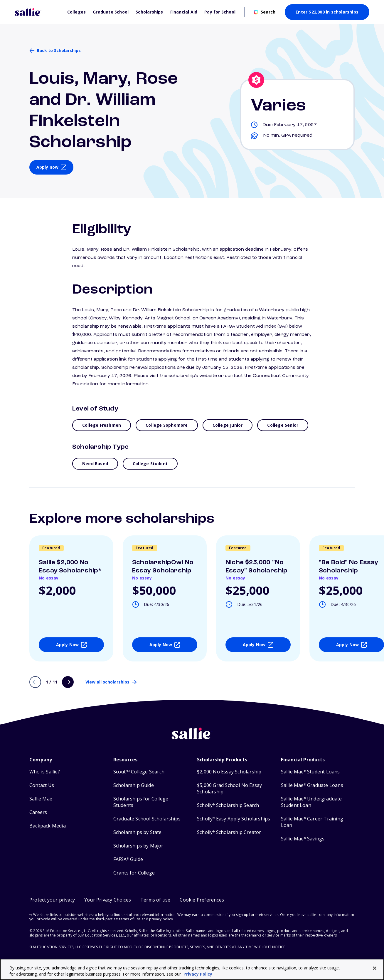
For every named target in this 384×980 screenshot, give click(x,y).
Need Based (95, 464)
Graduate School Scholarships (147, 819)
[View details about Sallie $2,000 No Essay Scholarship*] (71, 598)
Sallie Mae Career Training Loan (312, 822)
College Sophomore (167, 425)
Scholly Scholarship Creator (229, 832)
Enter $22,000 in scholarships (327, 12)
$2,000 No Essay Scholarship (229, 772)
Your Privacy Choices (108, 900)
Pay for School (220, 12)
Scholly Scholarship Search (228, 805)
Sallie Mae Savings (303, 839)
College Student (150, 464)
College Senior (283, 425)
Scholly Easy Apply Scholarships (234, 819)
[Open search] (265, 12)
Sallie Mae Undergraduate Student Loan (311, 802)
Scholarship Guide (134, 785)
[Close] (375, 968)
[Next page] (68, 682)
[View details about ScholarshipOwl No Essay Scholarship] (165, 598)
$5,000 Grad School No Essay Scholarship (229, 789)
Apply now (48, 167)
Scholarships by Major (138, 846)
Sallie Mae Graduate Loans (312, 785)
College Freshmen (102, 425)
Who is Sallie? (45, 772)
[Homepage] (38, 12)
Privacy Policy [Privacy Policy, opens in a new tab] (198, 974)
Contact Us (42, 785)
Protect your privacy (52, 900)
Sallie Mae (41, 799)
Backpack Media (48, 826)
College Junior (228, 425)
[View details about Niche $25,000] (258, 598)
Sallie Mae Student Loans (310, 772)
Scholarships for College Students (141, 802)
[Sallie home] (192, 738)
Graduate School (111, 12)
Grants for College (134, 873)
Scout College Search (139, 772)
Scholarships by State (138, 832)
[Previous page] (35, 682)
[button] (202, 900)
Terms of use (155, 900)
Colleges (77, 12)
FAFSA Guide (128, 859)
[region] (192, 969)
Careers (38, 812)
